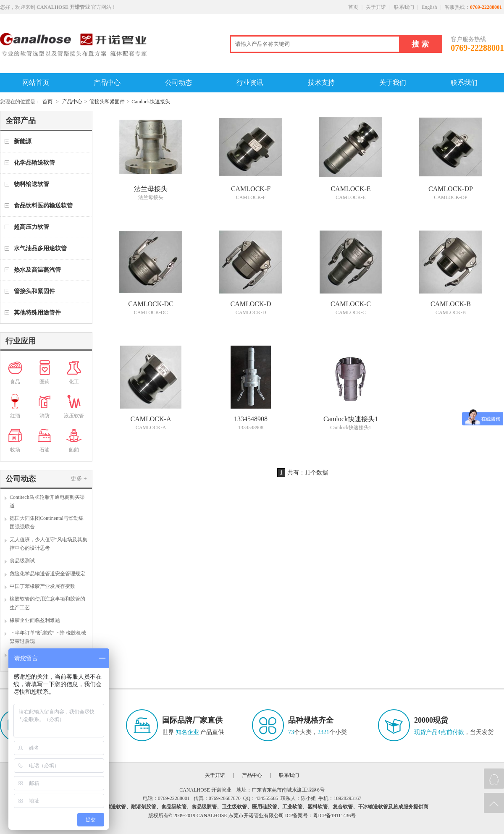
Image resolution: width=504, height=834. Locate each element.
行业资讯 (250, 83)
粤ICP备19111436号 (334, 816)
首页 (353, 7)
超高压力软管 (31, 227)
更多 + (79, 479)
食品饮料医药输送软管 (43, 206)
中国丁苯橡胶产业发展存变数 (42, 586)
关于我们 (393, 83)
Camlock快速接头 (151, 102)
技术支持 (321, 83)
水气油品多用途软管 (40, 248)
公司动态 (178, 83)
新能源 (23, 141)
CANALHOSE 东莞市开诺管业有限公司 (240, 816)
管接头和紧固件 (107, 102)
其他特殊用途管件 (37, 313)
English (429, 7)
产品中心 (107, 83)
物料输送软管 (31, 184)
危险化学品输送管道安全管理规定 (47, 574)
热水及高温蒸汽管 (37, 270)
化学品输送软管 (34, 163)
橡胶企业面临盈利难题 (35, 620)
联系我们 (404, 7)
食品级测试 (22, 561)
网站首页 (36, 83)
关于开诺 (376, 7)
